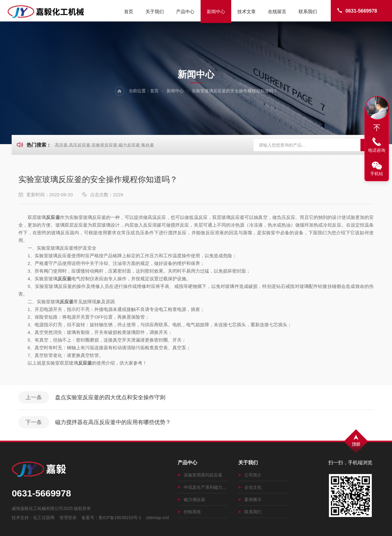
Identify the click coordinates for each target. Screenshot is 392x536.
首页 (129, 11)
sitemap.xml (158, 518)
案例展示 (250, 500)
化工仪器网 (44, 518)
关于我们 (155, 11)
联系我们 (308, 11)
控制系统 (189, 512)
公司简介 (250, 475)
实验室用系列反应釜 (200, 475)
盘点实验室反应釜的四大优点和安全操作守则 (110, 397)
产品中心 (185, 11)
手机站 (377, 174)
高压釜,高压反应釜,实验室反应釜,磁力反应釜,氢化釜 (104, 145)
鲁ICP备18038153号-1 (120, 518)
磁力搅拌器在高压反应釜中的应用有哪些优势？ (113, 422)
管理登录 (68, 518)
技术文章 (247, 11)
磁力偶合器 (191, 500)
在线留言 (277, 11)
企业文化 (250, 487)
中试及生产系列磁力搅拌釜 (202, 487)
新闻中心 (216, 11)
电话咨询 (377, 150)
